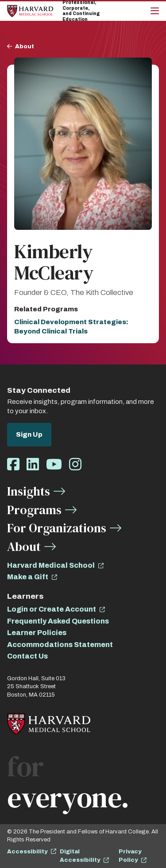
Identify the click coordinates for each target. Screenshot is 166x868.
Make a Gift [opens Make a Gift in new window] (28, 577)
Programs (34, 510)
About (25, 46)
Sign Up (29, 434)
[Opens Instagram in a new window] (75, 465)
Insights (29, 491)
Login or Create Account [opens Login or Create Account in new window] (52, 609)
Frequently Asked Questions (58, 621)
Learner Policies (37, 633)
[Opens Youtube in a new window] (54, 465)
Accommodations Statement (60, 645)
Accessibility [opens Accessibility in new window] (27, 852)
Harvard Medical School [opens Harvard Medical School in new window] (51, 565)
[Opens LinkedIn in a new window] (33, 465)
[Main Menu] (155, 11)
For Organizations (57, 528)
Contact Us (27, 656)
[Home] (30, 11)
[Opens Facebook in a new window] (13, 465)
